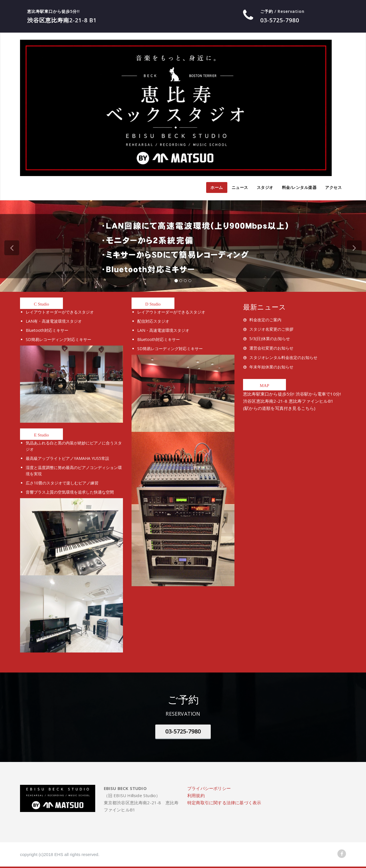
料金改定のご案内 (265, 320)
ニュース (240, 187)
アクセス (333, 187)
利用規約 (196, 795)
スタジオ (265, 187)
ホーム (217, 187)
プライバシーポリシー (209, 788)
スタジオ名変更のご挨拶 (271, 329)
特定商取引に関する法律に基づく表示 (224, 803)
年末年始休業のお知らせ (271, 367)
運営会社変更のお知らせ (271, 348)
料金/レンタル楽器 (299, 187)
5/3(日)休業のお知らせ (270, 339)
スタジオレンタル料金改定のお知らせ (283, 357)
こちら (308, 408)
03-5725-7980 (183, 731)
